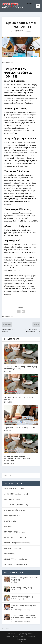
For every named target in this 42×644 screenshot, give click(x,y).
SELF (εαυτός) (10, 554)
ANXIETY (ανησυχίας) (13, 499)
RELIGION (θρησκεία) (13, 548)
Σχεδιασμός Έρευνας (26, 634)
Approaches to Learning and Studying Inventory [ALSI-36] (21, 368)
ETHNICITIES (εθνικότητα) (15, 510)
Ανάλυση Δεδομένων (27, 636)
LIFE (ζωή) (8, 526)
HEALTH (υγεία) (10, 521)
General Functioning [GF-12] (22, 597)
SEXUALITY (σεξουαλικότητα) (16, 559)
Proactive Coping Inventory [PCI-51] (24, 607)
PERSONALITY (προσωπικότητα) (17, 543)
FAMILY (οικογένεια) (12, 516)
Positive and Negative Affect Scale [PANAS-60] (24, 579)
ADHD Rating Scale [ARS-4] (21, 588)
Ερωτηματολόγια (12, 636)
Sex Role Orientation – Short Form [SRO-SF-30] (19, 398)
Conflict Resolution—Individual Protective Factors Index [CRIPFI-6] (24, 617)
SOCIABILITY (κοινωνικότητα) (16, 564)
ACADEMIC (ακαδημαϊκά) (14, 488)
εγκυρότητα (9, 216)
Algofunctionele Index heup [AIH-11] (20, 428)
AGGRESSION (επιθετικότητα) (16, 494)
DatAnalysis (12, 634)
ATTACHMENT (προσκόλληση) (16, 505)
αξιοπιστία (10, 230)
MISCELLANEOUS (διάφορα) (21, 31)
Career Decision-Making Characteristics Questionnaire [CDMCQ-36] (17, 458)
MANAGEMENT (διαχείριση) (15, 532)
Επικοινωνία (21, 639)
